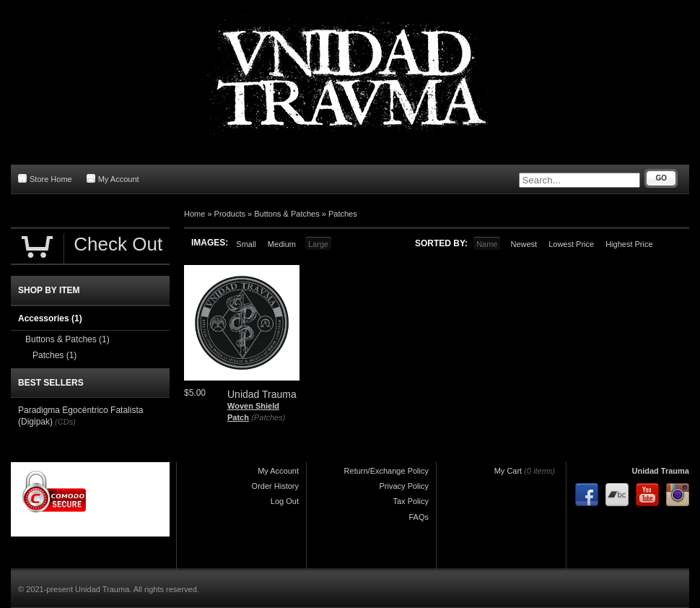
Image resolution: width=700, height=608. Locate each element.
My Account (113, 179)
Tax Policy (411, 501)
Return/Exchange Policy (386, 471)
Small (246, 244)
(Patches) (268, 417)
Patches (343, 214)
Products (230, 214)
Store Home (45, 179)
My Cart (508, 471)
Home (194, 214)
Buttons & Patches (287, 214)
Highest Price (629, 244)
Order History (275, 486)
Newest (524, 244)
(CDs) (65, 422)
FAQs (419, 517)
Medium (282, 244)
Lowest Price (571, 244)
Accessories (50, 318)
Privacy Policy (404, 486)
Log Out (285, 501)
